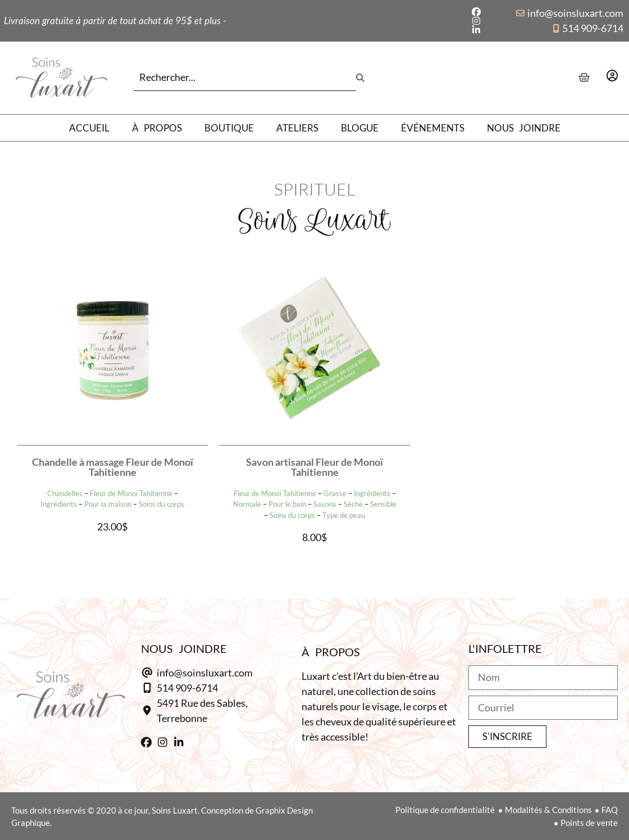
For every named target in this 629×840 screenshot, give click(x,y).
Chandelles (65, 493)
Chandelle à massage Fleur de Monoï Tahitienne (113, 467)
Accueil (89, 128)
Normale (247, 504)
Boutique (229, 128)
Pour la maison (108, 504)
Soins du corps (161, 504)
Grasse (335, 493)
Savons (325, 504)
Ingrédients (59, 504)
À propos (157, 128)
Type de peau (344, 515)
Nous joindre (524, 128)
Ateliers (297, 128)
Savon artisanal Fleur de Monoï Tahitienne (314, 467)
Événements (433, 128)
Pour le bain (287, 504)
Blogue (360, 128)
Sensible (383, 504)
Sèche (353, 504)
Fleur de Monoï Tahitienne (131, 493)
